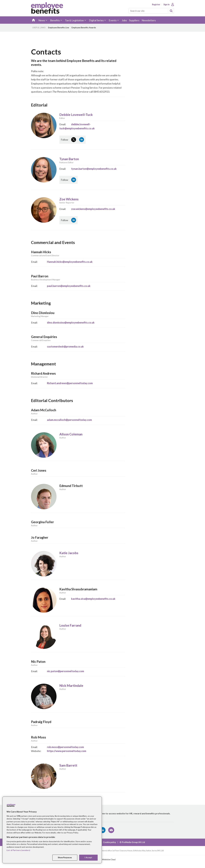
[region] (52, 830)
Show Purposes (65, 857)
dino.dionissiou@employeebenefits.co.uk (71, 323)
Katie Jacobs (69, 553)
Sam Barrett (68, 765)
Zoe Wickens (69, 199)
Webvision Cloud (109, 860)
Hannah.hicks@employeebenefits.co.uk (70, 262)
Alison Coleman (71, 434)
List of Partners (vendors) (18, 850)
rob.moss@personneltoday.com (65, 747)
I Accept (88, 857)
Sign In (166, 5)
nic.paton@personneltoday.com (65, 671)
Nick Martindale (71, 686)
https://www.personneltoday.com (67, 751)
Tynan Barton (69, 159)
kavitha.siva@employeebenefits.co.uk (93, 599)
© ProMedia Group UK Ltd (132, 842)
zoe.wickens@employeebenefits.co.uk (93, 209)
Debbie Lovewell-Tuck (76, 115)
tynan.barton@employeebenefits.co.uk (94, 169)
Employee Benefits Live (59, 27)
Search (171, 11)
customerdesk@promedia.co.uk (65, 347)
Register (156, 5)
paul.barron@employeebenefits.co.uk (69, 286)
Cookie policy (110, 842)
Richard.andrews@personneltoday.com (70, 383)
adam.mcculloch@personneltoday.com (69, 420)
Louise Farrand (70, 625)
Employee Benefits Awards (84, 27)
